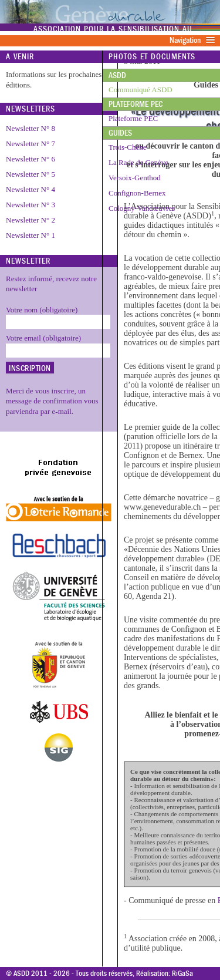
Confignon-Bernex (137, 193)
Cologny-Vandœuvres (142, 208)
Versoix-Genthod (135, 178)
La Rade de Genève (138, 162)
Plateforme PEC (136, 104)
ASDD (117, 75)
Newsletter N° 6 (31, 159)
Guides (120, 133)
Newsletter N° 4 (31, 189)
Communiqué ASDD (141, 90)
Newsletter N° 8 (31, 128)
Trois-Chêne (128, 147)
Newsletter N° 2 (31, 220)
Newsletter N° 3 (31, 205)
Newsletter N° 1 (31, 235)
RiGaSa (182, 974)
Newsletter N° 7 (31, 144)
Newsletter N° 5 (31, 174)
